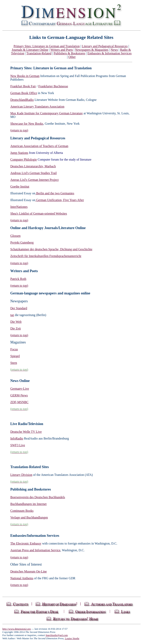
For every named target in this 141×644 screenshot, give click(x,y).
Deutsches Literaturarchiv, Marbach (33, 166)
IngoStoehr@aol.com (57, 635)
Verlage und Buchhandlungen (29, 517)
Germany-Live (20, 389)
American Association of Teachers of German (39, 146)
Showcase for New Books (27, 124)
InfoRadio (17, 438)
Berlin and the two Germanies (55, 193)
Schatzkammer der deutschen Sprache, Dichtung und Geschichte (51, 249)
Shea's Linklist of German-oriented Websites (39, 214)
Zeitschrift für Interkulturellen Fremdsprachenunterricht (46, 256)
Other (72, 57)
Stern (14, 363)
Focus (14, 349)
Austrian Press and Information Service (35, 550)
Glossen (15, 236)
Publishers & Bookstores (70, 53)
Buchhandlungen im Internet (28, 504)
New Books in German (25, 76)
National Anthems (22, 578)
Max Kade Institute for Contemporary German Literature (47, 113)
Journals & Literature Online (30, 50)
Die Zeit (16, 328)
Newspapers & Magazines (92, 50)
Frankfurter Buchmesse (53, 86)
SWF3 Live (18, 445)
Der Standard (19, 308)
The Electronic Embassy (26, 543)
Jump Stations (19, 153)
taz (12, 315)
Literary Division (21, 475)
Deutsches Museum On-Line (29, 571)
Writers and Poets (62, 50)
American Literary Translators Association (37, 107)
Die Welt (16, 322)
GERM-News (19, 395)
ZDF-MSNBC (19, 402)
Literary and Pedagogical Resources (105, 46)
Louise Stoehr (72, 638)
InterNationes (19, 207)
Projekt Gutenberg (22, 242)
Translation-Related (39, 53)
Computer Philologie (24, 160)
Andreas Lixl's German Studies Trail (34, 173)
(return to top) (19, 130)
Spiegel (15, 356)
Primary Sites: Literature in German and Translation (47, 46)
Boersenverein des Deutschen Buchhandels (38, 497)
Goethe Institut (20, 187)
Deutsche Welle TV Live (26, 432)
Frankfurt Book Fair (23, 86)
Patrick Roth (18, 279)
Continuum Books (22, 511)
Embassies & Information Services (110, 53)
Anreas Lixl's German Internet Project (35, 180)
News (114, 50)
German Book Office (24, 93)
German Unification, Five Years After (60, 200)
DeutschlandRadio (22, 100)
